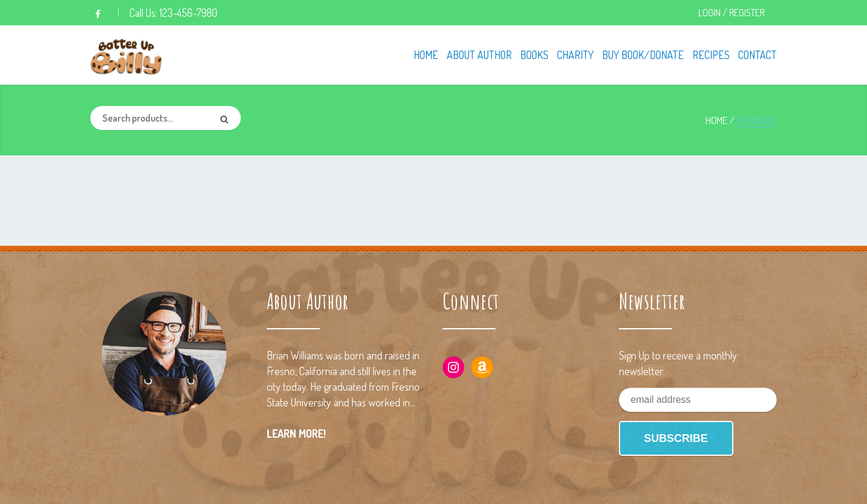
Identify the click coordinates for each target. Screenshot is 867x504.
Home (716, 120)
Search (229, 118)
